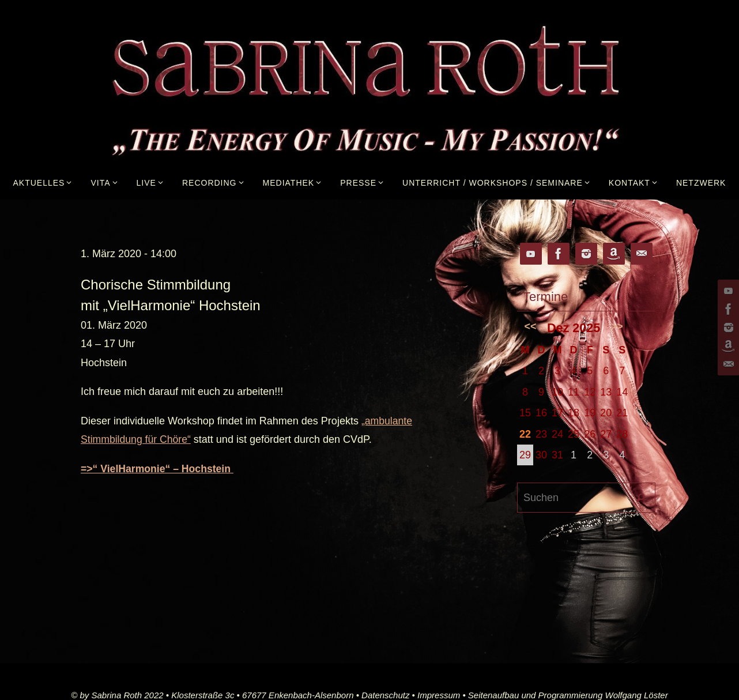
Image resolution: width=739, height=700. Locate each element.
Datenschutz (385, 695)
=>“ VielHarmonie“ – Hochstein (159, 468)
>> (617, 326)
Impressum (439, 695)
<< (531, 326)
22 (525, 434)
